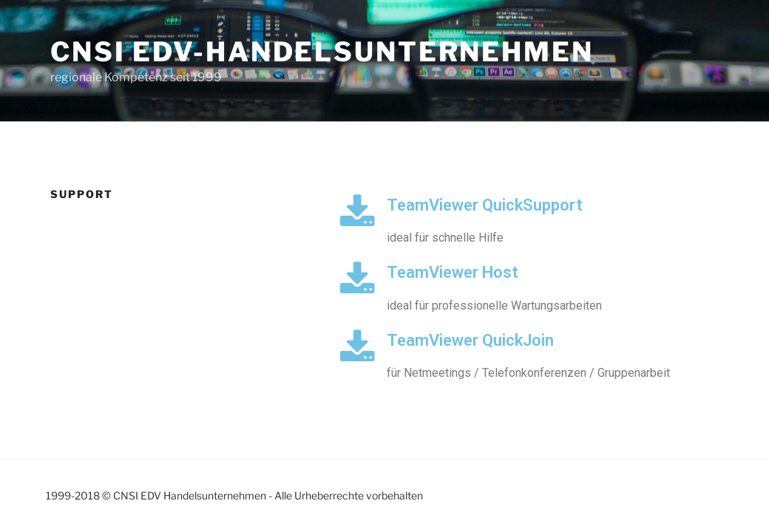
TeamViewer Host (453, 272)
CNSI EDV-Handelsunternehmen (322, 52)
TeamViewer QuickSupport (485, 205)
